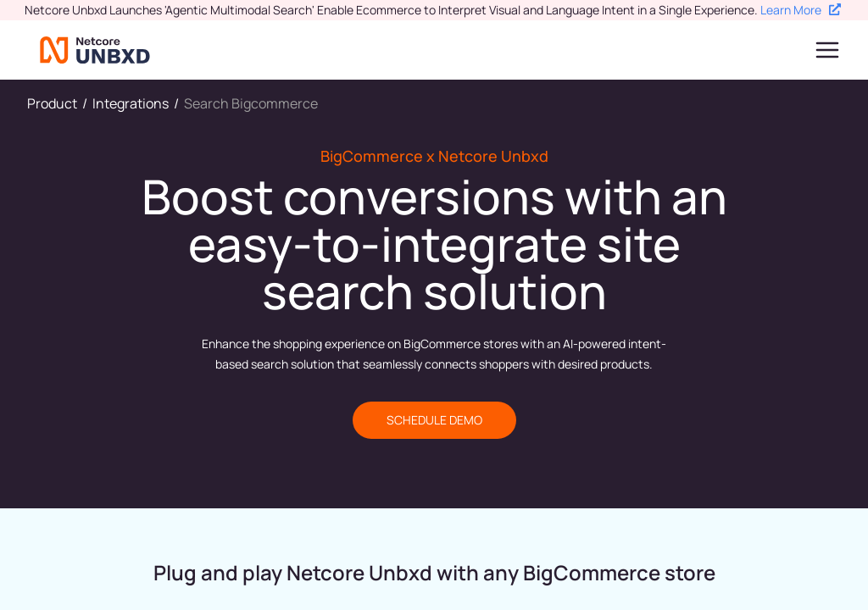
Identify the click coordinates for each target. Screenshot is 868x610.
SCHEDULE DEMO (434, 420)
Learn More (801, 10)
